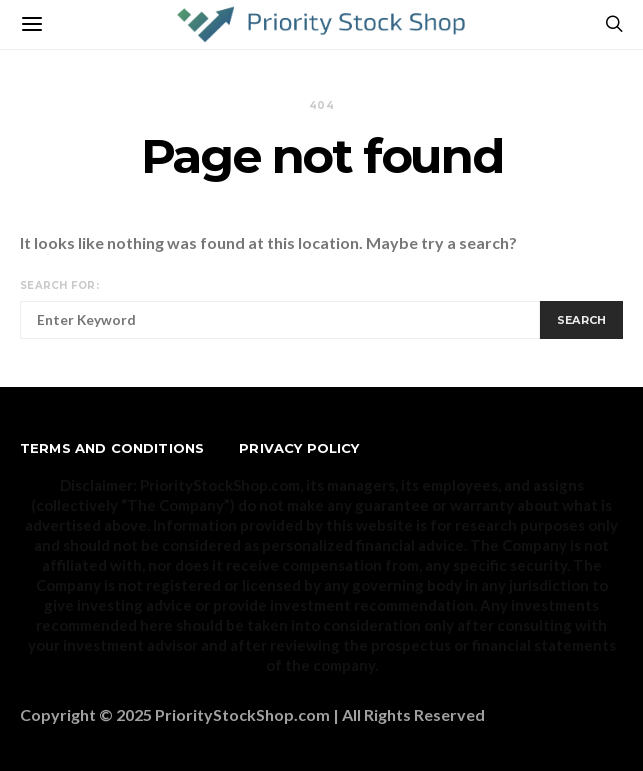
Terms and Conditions (112, 448)
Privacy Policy (299, 448)
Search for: (59, 285)
